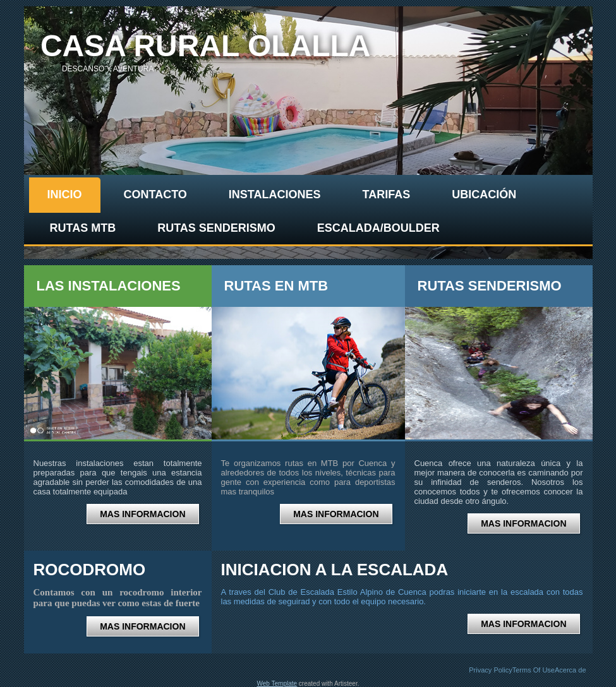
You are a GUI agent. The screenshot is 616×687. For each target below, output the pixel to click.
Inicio (65, 194)
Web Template (277, 684)
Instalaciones (275, 194)
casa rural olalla (206, 46)
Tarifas (387, 194)
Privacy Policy (490, 670)
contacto (155, 194)
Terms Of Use (534, 670)
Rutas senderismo (216, 228)
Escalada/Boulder (378, 228)
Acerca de (571, 670)
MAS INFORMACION (142, 514)
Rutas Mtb (83, 228)
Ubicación (484, 194)
